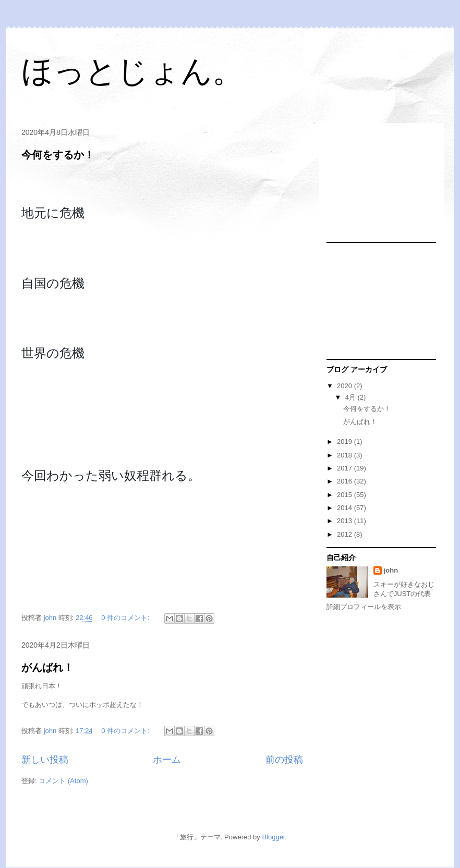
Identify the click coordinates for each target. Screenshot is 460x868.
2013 (346, 521)
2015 (346, 495)
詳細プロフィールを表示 (364, 607)
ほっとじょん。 (132, 71)
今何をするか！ (58, 155)
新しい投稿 (45, 760)
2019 (346, 442)
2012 (346, 534)
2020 (346, 386)
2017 (346, 468)
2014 (346, 508)
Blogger (273, 837)
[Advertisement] (379, 183)
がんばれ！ (47, 667)
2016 (346, 481)
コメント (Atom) (63, 781)
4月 (352, 397)
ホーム (167, 760)
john (391, 570)
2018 (346, 455)
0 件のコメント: (126, 618)
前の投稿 (284, 760)
